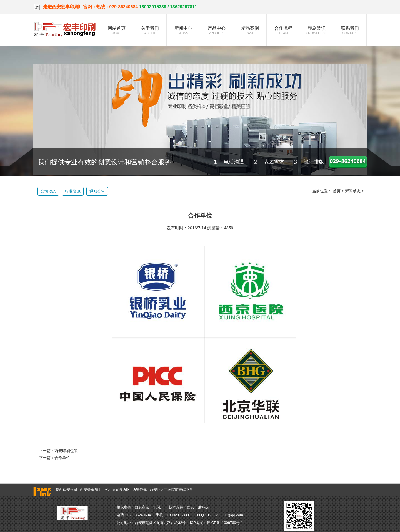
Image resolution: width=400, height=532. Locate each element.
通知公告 (97, 191)
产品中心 (217, 31)
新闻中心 (183, 31)
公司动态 (48, 191)
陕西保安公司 (66, 490)
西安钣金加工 (91, 490)
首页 (337, 191)
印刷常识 (317, 31)
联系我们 (350, 31)
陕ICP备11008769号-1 (225, 523)
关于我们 (150, 31)
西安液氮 (140, 490)
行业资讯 (73, 191)
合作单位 (62, 458)
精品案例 (250, 31)
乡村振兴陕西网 (117, 490)
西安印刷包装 (66, 451)
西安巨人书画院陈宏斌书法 (171, 490)
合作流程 (283, 31)
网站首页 (117, 31)
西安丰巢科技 (198, 507)
